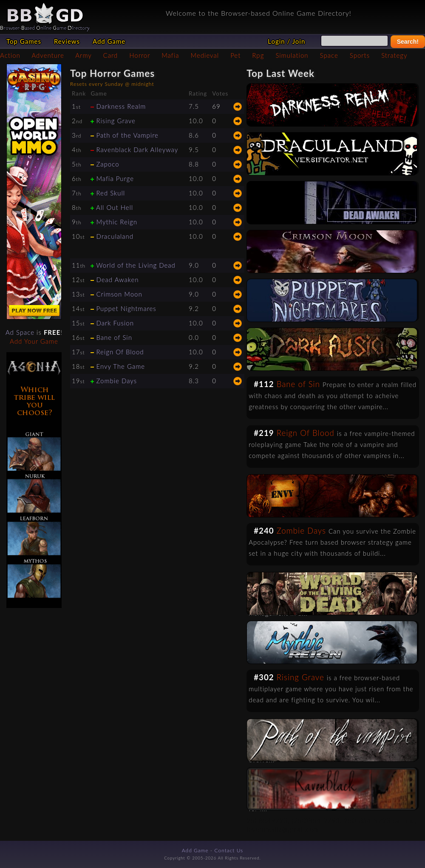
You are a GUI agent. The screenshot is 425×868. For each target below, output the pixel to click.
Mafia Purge (115, 178)
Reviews (67, 41)
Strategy (394, 55)
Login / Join (286, 41)
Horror (140, 55)
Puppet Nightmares (126, 308)
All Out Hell (115, 207)
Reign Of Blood (120, 352)
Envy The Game (120, 366)
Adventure (48, 55)
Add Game (109, 41)
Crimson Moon (119, 294)
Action (10, 55)
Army (83, 55)
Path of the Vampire (127, 135)
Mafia (170, 55)
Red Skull (110, 193)
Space (329, 55)
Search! (408, 42)
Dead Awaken (117, 280)
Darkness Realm (121, 106)
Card (111, 55)
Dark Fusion (115, 323)
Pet (235, 55)
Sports (360, 55)
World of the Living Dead (136, 265)
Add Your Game (34, 341)
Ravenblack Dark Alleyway (137, 150)
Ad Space (20, 332)
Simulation (292, 55)
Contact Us (229, 850)
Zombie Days (116, 381)
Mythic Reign (117, 222)
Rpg (258, 55)
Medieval (205, 55)
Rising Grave (116, 121)
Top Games (24, 41)
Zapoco (108, 164)
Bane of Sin (114, 337)
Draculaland (115, 236)
